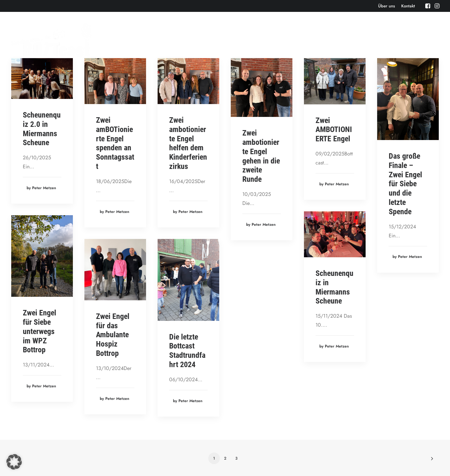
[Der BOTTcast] (52, 40)
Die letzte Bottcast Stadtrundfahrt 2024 (187, 351)
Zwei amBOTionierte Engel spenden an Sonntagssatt (115, 143)
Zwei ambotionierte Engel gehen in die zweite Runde (261, 156)
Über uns (387, 6)
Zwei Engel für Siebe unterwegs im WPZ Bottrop (39, 331)
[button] (428, 6)
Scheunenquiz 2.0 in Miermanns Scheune (42, 129)
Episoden (261, 40)
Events (288, 40)
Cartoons (429, 40)
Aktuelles (315, 40)
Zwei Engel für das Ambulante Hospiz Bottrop (113, 335)
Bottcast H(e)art (393, 40)
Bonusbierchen (351, 40)
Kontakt (408, 6)
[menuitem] (387, 6)
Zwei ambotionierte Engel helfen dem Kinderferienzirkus (188, 143)
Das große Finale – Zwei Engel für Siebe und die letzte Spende (405, 184)
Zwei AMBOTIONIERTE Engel (334, 130)
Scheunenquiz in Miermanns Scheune (334, 287)
